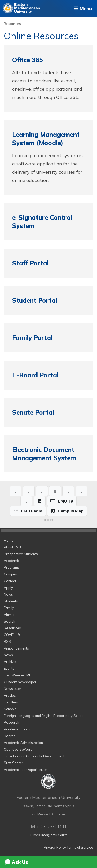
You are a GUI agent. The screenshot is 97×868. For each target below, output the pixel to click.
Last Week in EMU (18, 675)
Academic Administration (23, 743)
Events (9, 668)
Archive (10, 662)
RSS (7, 641)
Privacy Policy (55, 847)
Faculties (11, 702)
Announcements (16, 648)
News (8, 594)
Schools (10, 709)
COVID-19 (12, 635)
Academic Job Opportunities (26, 770)
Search (10, 621)
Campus (10, 574)
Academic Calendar (19, 729)
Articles (10, 695)
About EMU (12, 547)
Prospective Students (21, 554)
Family (9, 608)
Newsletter (13, 689)
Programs (12, 567)
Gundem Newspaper (20, 682)
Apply (8, 588)
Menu (83, 8)
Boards (10, 736)
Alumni (9, 615)
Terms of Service (80, 847)
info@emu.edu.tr (54, 835)
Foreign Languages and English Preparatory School (44, 716)
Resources (12, 24)
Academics (13, 561)
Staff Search (14, 763)
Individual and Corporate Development (34, 756)
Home (9, 540)
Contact (10, 581)
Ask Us (16, 862)
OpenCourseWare (18, 749)
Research (12, 722)
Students (11, 601)
